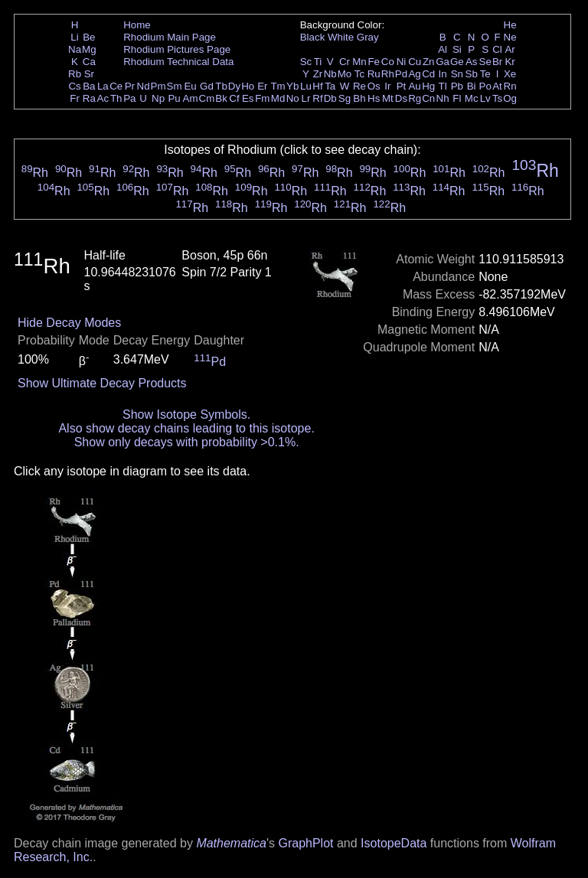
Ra (89, 98)
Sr (89, 74)
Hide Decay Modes (69, 323)
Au (414, 86)
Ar (510, 49)
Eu (190, 86)
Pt (402, 86)
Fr (75, 98)
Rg (415, 98)
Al (443, 49)
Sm (175, 86)
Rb (75, 74)
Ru (374, 74)
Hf (317, 86)
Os (374, 86)
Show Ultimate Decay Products (102, 383)
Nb (330, 74)
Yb (292, 86)
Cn (428, 98)
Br (497, 62)
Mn (359, 62)
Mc (472, 98)
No (293, 98)
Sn (457, 74)
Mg (89, 49)
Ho (248, 86)
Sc (306, 62)
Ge (457, 62)
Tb (221, 86)
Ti (318, 62)
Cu (415, 62)
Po (485, 86)
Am (191, 98)
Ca (89, 62)
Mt (388, 98)
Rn (510, 86)
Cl (497, 49)
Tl (443, 86)
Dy (234, 86)
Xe (510, 74)
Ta (330, 86)
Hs (374, 98)
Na (75, 49)
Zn (429, 62)
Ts (497, 98)
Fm (262, 98)
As (472, 62)
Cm (207, 98)
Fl (457, 98)
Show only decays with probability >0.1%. (187, 442)
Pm (158, 86)
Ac (103, 98)
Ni (402, 62)
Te (485, 74)
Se (485, 62)
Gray (368, 37)
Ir (387, 86)
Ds (401, 98)
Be (89, 37)
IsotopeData (394, 843)
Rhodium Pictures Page (177, 49)
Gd (207, 86)
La (103, 86)
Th (116, 98)
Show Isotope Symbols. (186, 415)
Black (313, 37)
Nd (144, 86)
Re (359, 86)
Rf (317, 98)
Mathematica (231, 843)
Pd (401, 74)
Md (278, 98)
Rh (388, 74)
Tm (278, 86)
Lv (485, 98)
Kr (510, 62)
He (510, 25)
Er (262, 86)
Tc (359, 74)
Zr (318, 74)
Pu (174, 98)
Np (158, 98)
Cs (74, 86)
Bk (221, 98)
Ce (116, 86)
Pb (457, 86)
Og (510, 98)
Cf (234, 98)
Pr (130, 86)
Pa (129, 98)
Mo (345, 74)
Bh (359, 98)
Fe (374, 62)
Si (457, 49)
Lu (306, 86)
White (341, 37)
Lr (306, 98)
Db (330, 98)
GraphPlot (305, 843)
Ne (510, 37)
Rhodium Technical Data (178, 62)
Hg (428, 86)
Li (74, 37)
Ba (89, 86)
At (497, 86)
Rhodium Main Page (170, 37)
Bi (472, 86)
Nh (443, 98)
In (443, 74)
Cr (345, 62)
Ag (414, 74)
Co (388, 62)
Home (137, 25)
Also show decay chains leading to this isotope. (186, 428)
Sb (472, 74)
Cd (428, 74)
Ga (443, 62)
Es (248, 98)
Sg (345, 98)
